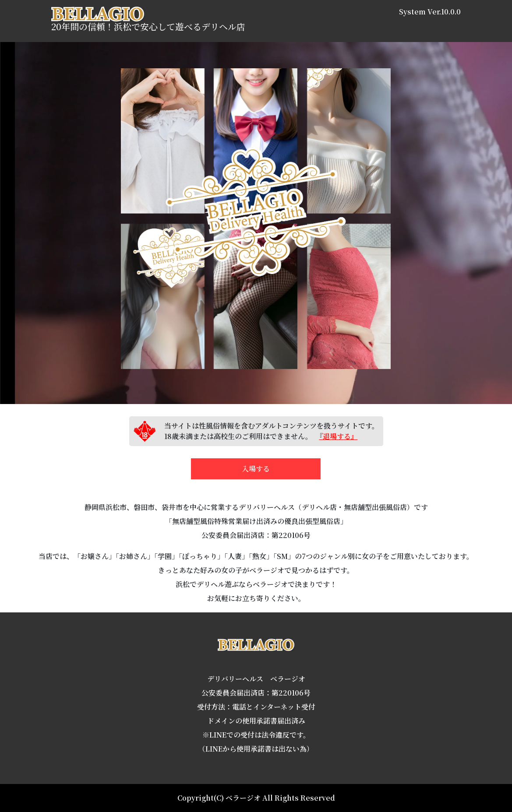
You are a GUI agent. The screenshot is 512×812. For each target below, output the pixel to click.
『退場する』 (339, 436)
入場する (256, 469)
